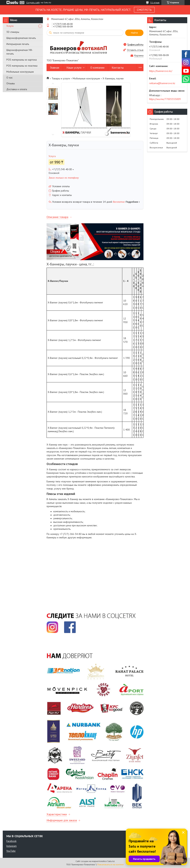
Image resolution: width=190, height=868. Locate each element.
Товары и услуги (61, 78)
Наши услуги (74, 68)
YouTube (11, 851)
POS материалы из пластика (22, 66)
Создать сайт (33, 3)
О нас (9, 78)
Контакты (118, 68)
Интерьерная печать (18, 44)
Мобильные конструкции (20, 72)
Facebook (11, 841)
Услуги (10, 26)
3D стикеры (13, 32)
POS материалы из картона (22, 60)
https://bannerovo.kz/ (161, 71)
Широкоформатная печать (21, 38)
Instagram (11, 846)
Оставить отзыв (135, 50)
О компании (97, 68)
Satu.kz (111, 861)
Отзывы (11, 83)
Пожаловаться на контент (111, 864)
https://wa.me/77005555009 (165, 99)
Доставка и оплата (17, 89)
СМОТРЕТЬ (144, 10)
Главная (55, 68)
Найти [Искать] (134, 33)
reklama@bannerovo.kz (162, 83)
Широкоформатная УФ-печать (20, 52)
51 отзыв (155, 2)
